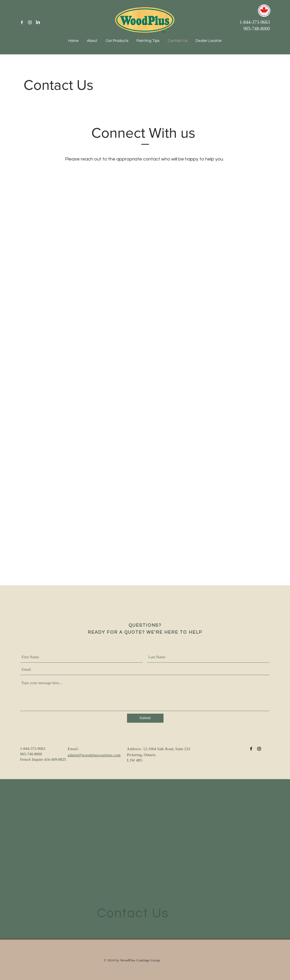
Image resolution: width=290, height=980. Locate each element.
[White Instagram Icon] (30, 22)
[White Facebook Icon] (22, 22)
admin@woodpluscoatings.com (94, 755)
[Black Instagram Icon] (259, 749)
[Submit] (145, 718)
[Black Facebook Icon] (251, 749)
